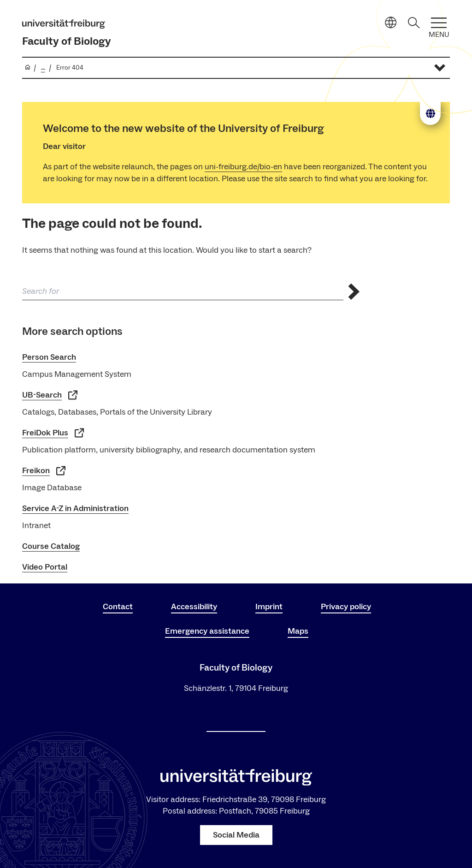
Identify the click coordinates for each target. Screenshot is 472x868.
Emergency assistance (207, 631)
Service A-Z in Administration (75, 508)
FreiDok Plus (53, 433)
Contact (118, 607)
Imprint (269, 607)
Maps (298, 631)
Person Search (49, 357)
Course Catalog (51, 546)
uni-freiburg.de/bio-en (243, 167)
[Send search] (354, 292)
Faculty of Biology (67, 41)
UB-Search (50, 395)
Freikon (44, 471)
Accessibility (194, 607)
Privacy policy (346, 607)
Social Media (236, 835)
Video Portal (45, 567)
